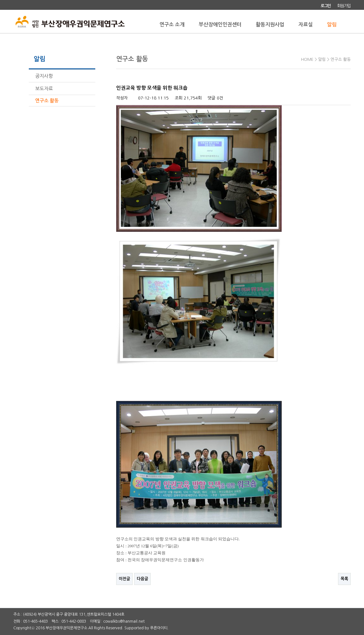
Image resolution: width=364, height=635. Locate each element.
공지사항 (44, 76)
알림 (332, 25)
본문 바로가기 (0, 0)
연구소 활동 (47, 101)
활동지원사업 (270, 25)
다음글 (142, 579)
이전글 (124, 579)
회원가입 (344, 6)
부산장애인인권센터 (220, 25)
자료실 (306, 25)
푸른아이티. (159, 628)
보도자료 (44, 89)
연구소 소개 (172, 25)
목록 (344, 579)
